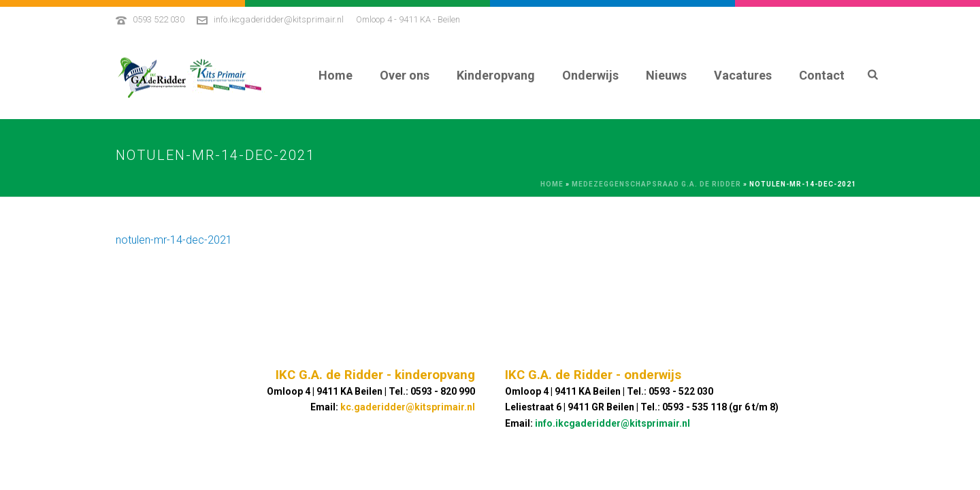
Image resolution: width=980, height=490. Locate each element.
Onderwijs (590, 75)
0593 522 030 (159, 19)
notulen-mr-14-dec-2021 (174, 240)
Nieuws (666, 75)
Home (336, 75)
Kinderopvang (496, 75)
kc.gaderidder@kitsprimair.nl (408, 407)
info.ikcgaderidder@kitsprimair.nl (279, 19)
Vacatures (743, 75)
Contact (822, 75)
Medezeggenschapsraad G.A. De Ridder (656, 184)
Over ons (405, 75)
